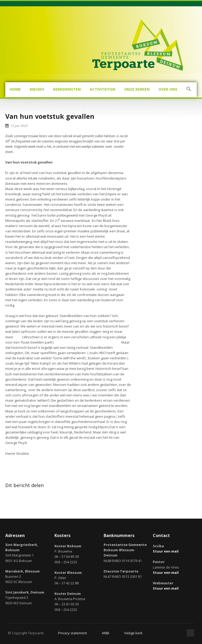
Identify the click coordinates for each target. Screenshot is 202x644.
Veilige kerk (133, 633)
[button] (189, 90)
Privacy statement (72, 633)
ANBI (105, 633)
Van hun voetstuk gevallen (50, 116)
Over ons (168, 89)
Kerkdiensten (67, 89)
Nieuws (37, 89)
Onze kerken (137, 89)
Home (15, 89)
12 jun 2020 (19, 126)
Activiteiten (102, 89)
